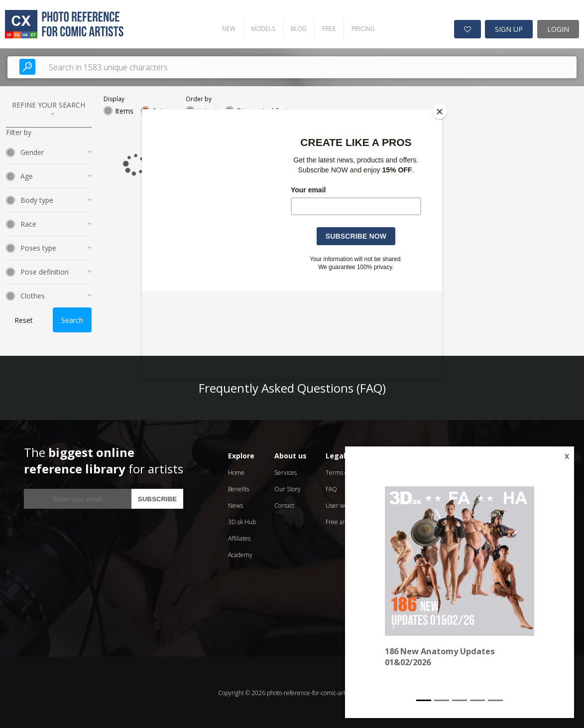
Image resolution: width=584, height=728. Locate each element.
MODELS (260, 28)
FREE (326, 28)
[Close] (440, 112)
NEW (225, 28)
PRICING (360, 28)
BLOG (295, 28)
